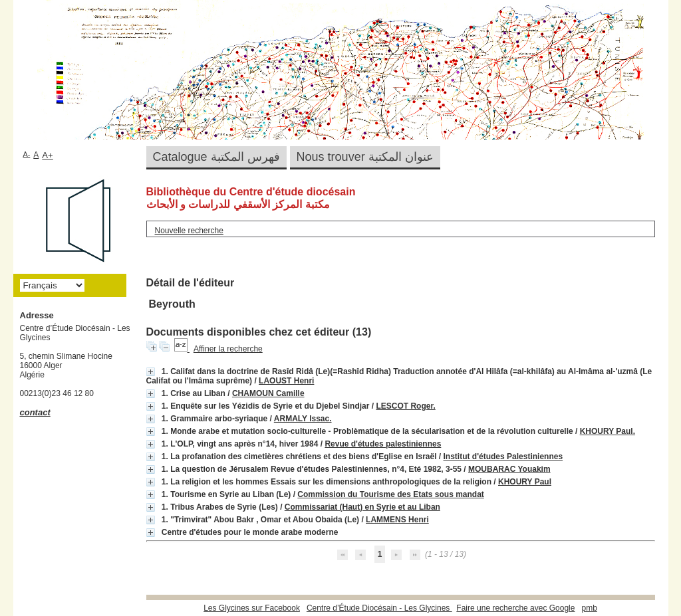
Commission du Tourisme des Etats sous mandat (391, 494)
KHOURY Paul (525, 482)
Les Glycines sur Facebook (252, 608)
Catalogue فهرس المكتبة (216, 157)
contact (35, 412)
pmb (589, 608)
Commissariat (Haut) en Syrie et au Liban (362, 507)
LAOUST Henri (286, 381)
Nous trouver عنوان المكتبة (365, 157)
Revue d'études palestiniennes (383, 444)
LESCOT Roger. (405, 406)
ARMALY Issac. (303, 419)
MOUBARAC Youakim (509, 469)
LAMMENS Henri (397, 520)
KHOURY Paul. (608, 431)
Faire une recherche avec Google (515, 608)
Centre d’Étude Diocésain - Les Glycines (379, 608)
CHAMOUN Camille (268, 393)
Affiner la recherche (228, 349)
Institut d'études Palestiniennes (503, 457)
